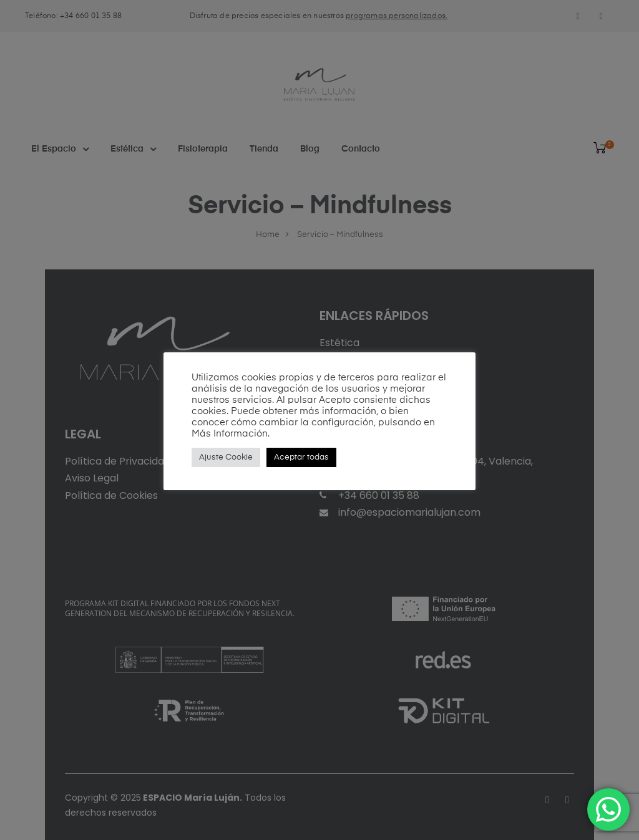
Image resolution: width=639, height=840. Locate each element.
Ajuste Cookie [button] (226, 457)
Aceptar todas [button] (301, 457)
